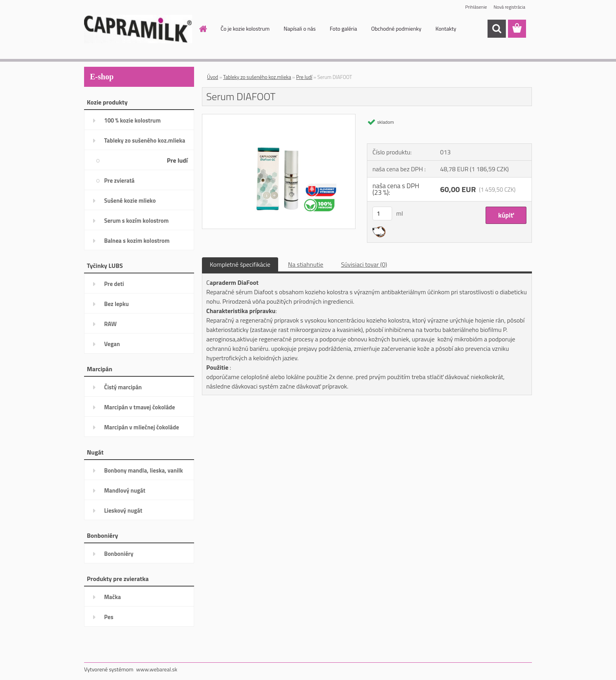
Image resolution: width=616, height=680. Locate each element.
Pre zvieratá (119, 181)
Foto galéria (343, 28)
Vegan (112, 344)
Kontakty (446, 28)
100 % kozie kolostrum (132, 120)
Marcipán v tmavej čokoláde (139, 407)
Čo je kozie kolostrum (245, 28)
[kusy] (382, 214)
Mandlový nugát (125, 490)
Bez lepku (116, 304)
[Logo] (138, 29)
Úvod (213, 77)
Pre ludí (177, 160)
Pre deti (114, 284)
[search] (497, 29)
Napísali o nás (300, 28)
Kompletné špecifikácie (240, 264)
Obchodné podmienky (396, 28)
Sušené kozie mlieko (130, 201)
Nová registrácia (509, 7)
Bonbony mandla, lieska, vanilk (144, 470)
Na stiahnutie (306, 264)
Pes (109, 617)
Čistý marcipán (123, 387)
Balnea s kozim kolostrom (137, 241)
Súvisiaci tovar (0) (364, 264)
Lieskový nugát (123, 510)
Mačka (113, 597)
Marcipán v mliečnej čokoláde (142, 427)
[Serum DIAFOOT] (279, 117)
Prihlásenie (476, 7)
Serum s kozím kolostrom (136, 221)
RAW (110, 324)
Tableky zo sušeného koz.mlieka (145, 140)
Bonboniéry (119, 554)
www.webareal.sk (157, 669)
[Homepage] (206, 29)
